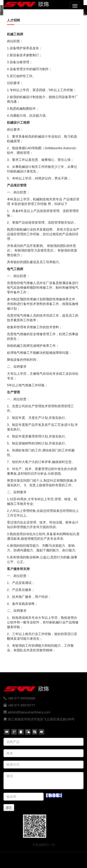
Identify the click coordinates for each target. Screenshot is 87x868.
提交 (9, 808)
